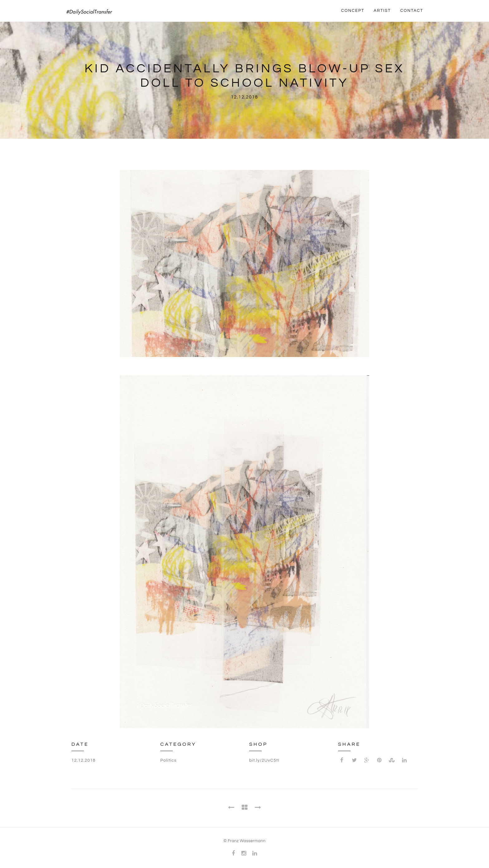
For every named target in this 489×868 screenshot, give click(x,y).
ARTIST (382, 11)
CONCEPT (353, 11)
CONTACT (412, 11)
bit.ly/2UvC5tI (264, 760)
